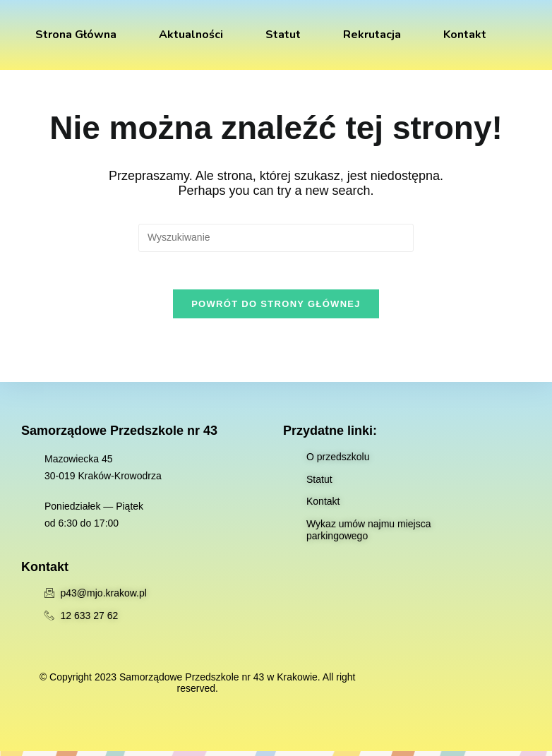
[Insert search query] (276, 238)
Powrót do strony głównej (276, 309)
